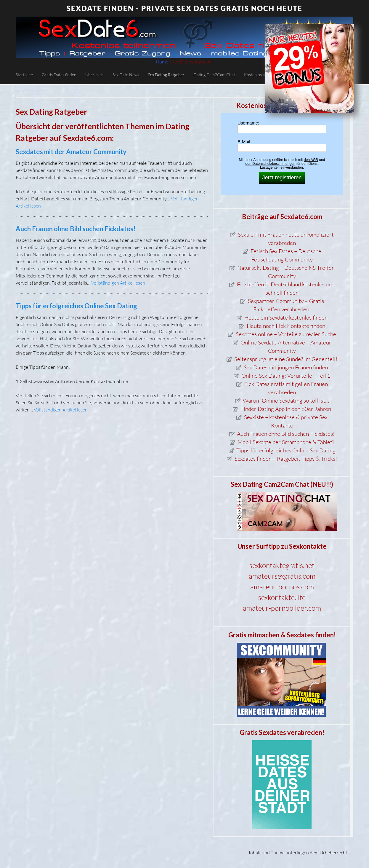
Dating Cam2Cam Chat (214, 75)
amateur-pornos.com (282, 587)
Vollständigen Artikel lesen (118, 283)
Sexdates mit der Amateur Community (71, 152)
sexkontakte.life (282, 597)
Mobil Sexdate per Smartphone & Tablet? (286, 442)
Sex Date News (126, 75)
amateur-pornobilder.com (282, 608)
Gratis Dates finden (59, 75)
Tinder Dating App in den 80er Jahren (286, 409)
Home (162, 62)
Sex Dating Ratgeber (166, 75)
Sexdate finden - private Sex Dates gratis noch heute (184, 8)
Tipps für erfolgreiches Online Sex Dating (76, 306)
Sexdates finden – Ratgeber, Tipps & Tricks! (286, 459)
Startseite (24, 75)
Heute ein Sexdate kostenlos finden (286, 317)
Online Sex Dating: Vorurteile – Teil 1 (286, 376)
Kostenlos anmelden (262, 75)
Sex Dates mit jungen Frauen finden (286, 367)
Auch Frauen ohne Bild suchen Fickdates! (76, 229)
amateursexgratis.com (282, 576)
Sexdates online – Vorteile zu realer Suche (286, 334)
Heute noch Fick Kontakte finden (286, 326)
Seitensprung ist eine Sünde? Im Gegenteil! (286, 359)
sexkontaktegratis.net (282, 565)
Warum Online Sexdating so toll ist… (286, 401)
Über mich (94, 75)
